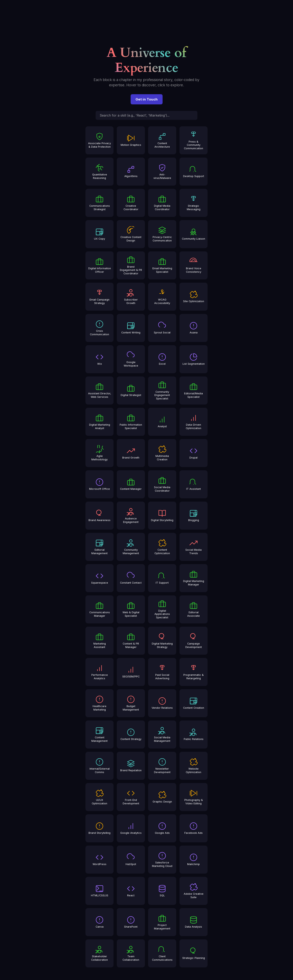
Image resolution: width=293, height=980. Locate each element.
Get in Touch (147, 99)
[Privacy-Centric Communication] (162, 234)
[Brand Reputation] (131, 766)
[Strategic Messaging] (194, 203)
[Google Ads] (162, 828)
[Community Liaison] (194, 234)
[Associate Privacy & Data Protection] (99, 140)
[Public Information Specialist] (131, 422)
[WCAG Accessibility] (162, 297)
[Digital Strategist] (131, 390)
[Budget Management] (131, 703)
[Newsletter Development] (162, 766)
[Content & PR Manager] (131, 641)
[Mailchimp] (194, 860)
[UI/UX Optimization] (99, 797)
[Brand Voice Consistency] (194, 265)
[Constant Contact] (131, 578)
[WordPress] (99, 860)
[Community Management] (131, 547)
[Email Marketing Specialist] (162, 265)
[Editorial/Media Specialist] (194, 390)
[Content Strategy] (131, 734)
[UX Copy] (99, 234)
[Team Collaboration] (131, 953)
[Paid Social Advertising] (162, 672)
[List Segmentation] (194, 359)
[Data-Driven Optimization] (194, 422)
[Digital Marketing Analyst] (99, 422)
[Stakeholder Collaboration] (99, 953)
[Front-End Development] (131, 797)
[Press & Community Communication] (194, 140)
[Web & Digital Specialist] (131, 609)
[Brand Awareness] (99, 516)
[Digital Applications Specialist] (162, 609)
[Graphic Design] (162, 797)
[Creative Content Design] (131, 234)
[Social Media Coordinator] (162, 484)
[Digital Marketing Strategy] (162, 641)
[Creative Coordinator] (131, 203)
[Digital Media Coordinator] (162, 203)
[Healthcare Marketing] (99, 703)
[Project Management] (162, 922)
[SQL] (162, 891)
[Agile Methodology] (99, 453)
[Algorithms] (131, 172)
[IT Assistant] (194, 484)
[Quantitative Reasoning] (99, 172)
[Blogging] (194, 516)
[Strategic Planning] (194, 953)
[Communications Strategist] (99, 203)
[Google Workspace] (131, 359)
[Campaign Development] (194, 641)
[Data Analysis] (194, 922)
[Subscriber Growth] (131, 297)
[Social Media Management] (162, 734)
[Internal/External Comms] (99, 766)
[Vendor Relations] (162, 703)
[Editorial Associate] (194, 609)
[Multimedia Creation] (162, 453)
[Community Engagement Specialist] (162, 390)
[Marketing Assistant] (99, 641)
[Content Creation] (194, 703)
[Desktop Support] (194, 172)
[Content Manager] (131, 484)
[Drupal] (194, 453)
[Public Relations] (194, 734)
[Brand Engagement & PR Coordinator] (131, 265)
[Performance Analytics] (99, 672)
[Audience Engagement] (131, 516)
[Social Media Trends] (194, 547)
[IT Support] (162, 578)
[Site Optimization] (194, 297)
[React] (131, 891)
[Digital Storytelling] (162, 516)
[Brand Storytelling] (99, 828)
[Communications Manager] (99, 609)
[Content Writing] (131, 328)
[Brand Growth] (131, 453)
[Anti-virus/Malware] (162, 172)
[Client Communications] (162, 953)
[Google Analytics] (131, 828)
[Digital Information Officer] (99, 265)
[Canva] (99, 922)
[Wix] (99, 359)
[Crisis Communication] (99, 328)
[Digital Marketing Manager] (194, 578)
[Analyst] (162, 422)
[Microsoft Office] (99, 484)
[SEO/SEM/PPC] (131, 672)
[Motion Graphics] (131, 140)
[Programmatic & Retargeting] (194, 672)
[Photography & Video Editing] (194, 797)
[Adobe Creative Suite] (194, 891)
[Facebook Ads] (194, 828)
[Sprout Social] (162, 328)
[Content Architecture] (162, 140)
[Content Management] (99, 734)
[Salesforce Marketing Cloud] (162, 860)
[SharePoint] (131, 922)
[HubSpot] (131, 860)
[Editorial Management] (99, 547)
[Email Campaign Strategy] (99, 297)
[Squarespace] (99, 578)
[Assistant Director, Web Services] (99, 390)
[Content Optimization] (162, 547)
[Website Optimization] (194, 766)
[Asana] (194, 328)
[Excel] (162, 359)
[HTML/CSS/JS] (99, 891)
